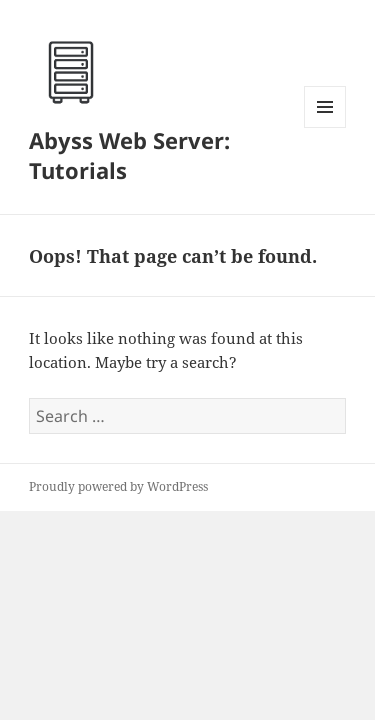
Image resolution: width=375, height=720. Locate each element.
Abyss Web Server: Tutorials (129, 155)
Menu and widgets (325, 127)
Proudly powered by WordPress (118, 486)
